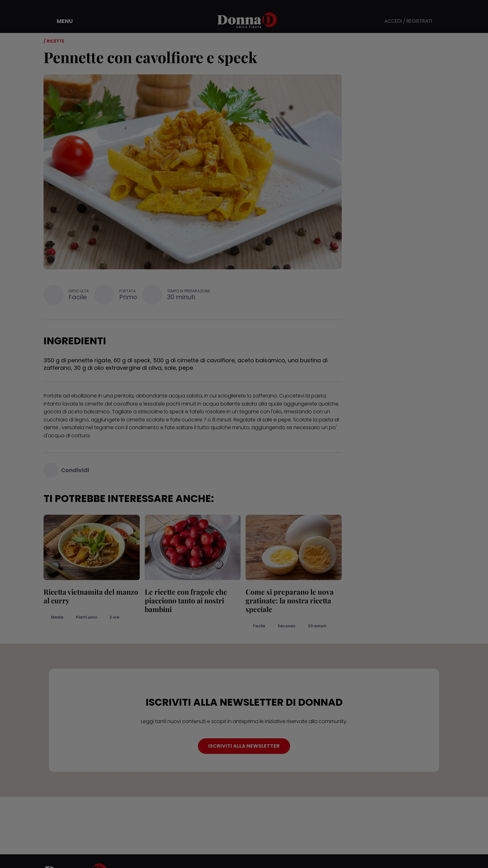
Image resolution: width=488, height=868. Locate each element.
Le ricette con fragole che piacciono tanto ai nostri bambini (186, 600)
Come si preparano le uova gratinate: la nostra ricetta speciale (290, 600)
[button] (60, 21)
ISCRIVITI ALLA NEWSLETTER (244, 746)
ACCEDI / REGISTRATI (408, 21)
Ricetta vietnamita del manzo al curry (91, 596)
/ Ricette (54, 41)
